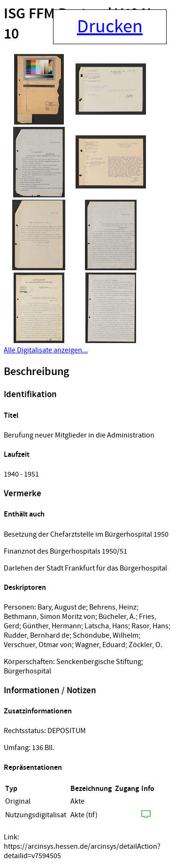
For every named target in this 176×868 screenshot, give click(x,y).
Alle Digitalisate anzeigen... (46, 350)
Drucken (110, 27)
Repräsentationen (33, 768)
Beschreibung (36, 372)
